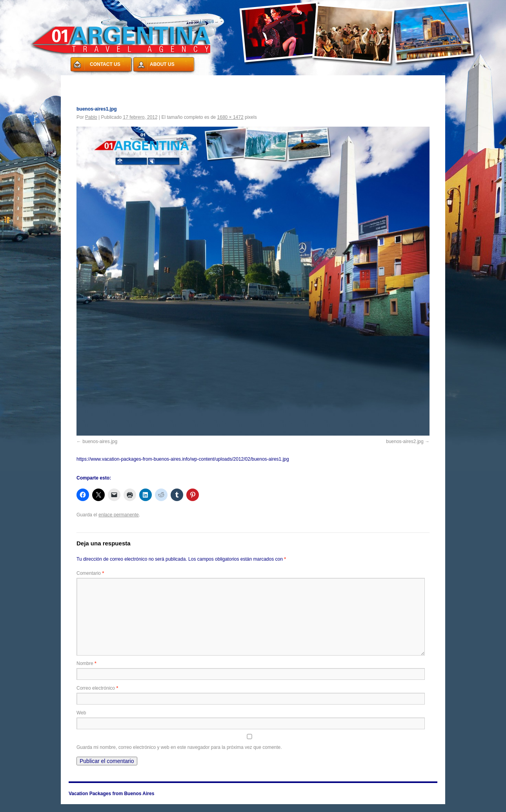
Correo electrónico (97, 688)
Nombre (86, 663)
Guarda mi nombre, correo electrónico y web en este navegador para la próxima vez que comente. (179, 747)
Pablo (91, 117)
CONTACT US (105, 64)
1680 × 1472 (230, 117)
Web (81, 713)
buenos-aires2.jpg (405, 441)
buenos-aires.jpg (100, 441)
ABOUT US (162, 64)
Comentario (90, 573)
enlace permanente (119, 515)
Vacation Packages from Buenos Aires (120, 80)
